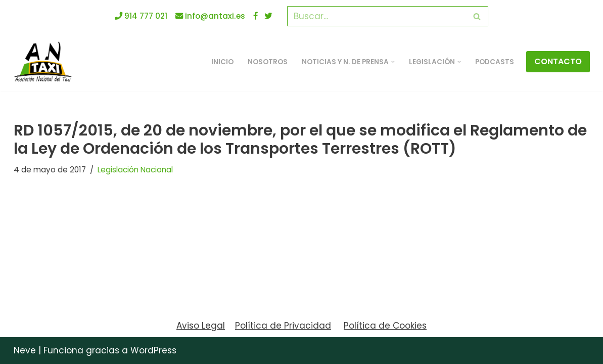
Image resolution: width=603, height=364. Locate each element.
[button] (393, 62)
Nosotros (268, 62)
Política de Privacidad (283, 326)
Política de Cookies (385, 326)
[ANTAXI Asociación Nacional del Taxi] (45, 62)
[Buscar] (376, 16)
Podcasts (495, 62)
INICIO (222, 62)
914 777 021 (141, 16)
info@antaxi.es (210, 16)
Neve (25, 350)
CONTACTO (558, 61)
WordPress (153, 350)
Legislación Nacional (135, 170)
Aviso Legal (201, 326)
